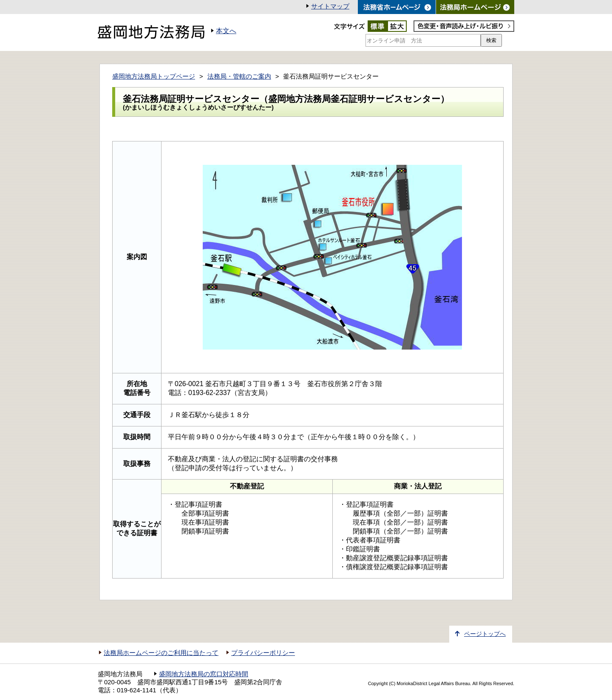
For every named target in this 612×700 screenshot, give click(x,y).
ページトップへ (485, 634)
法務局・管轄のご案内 (239, 76)
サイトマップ (330, 6)
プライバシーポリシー (263, 653)
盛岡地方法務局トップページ (154, 76)
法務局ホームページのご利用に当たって (161, 653)
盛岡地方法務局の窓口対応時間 (204, 674)
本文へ (226, 31)
